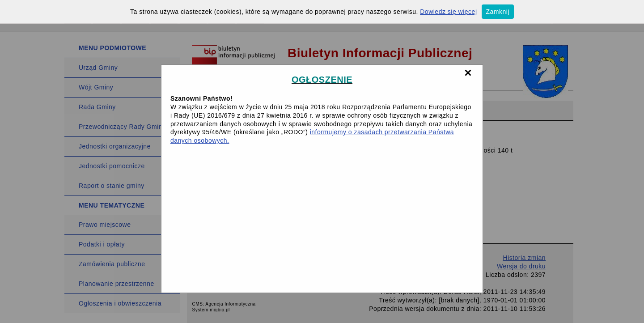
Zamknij (498, 12)
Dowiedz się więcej (448, 12)
